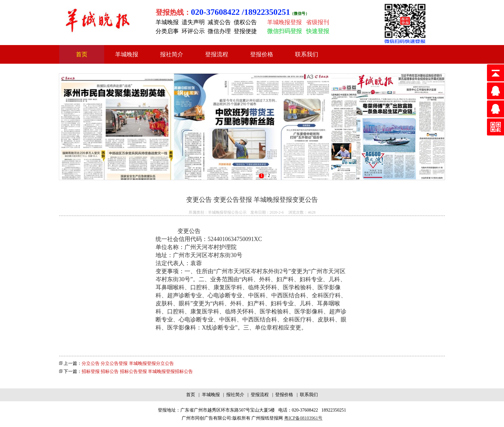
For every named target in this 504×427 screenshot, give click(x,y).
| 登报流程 (257, 395)
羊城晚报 (127, 54)
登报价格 (262, 54)
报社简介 (172, 54)
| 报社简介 (233, 395)
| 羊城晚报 (209, 395)
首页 (82, 54)
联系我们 (307, 54)
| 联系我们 (306, 395)
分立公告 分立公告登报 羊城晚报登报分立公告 (128, 363)
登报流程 (217, 54)
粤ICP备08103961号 (303, 418)
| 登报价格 (282, 395)
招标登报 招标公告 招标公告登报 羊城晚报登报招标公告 (137, 371)
